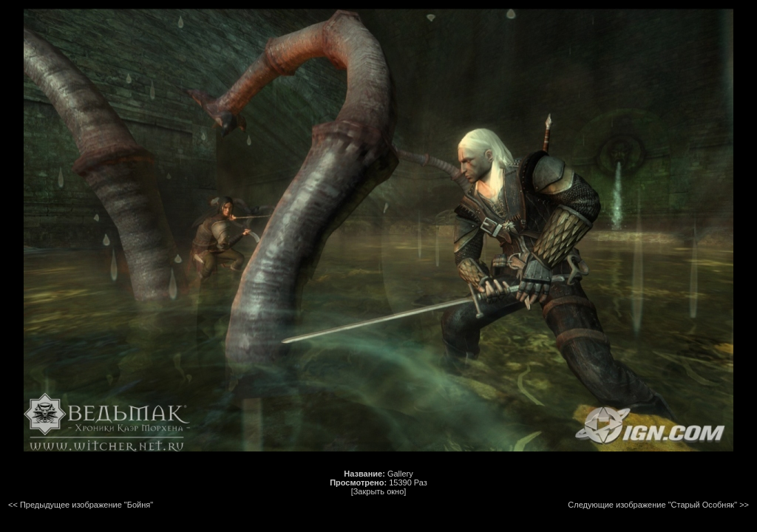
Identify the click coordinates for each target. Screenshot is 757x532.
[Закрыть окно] (379, 491)
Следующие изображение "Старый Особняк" (652, 505)
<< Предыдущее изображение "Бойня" (81, 505)
